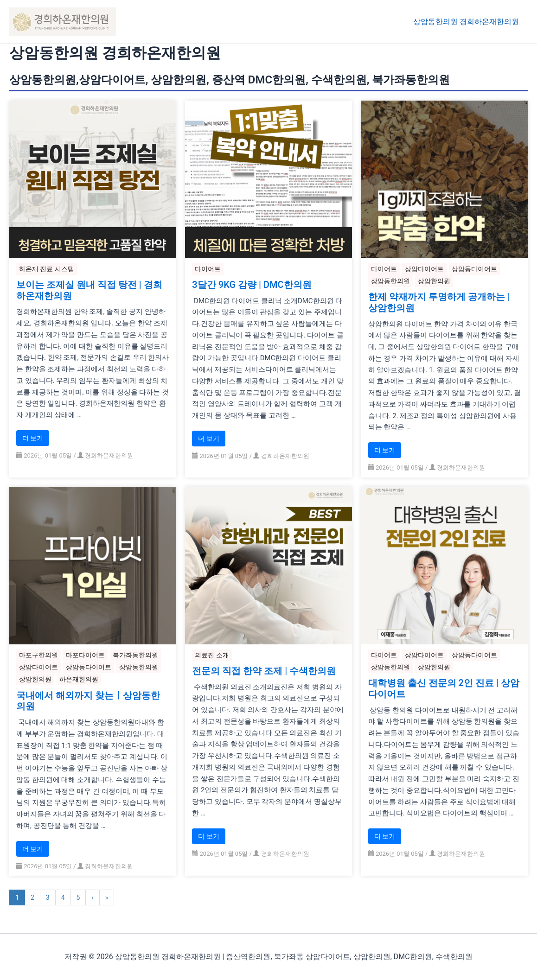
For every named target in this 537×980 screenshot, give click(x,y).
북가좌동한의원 (135, 655)
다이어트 (208, 269)
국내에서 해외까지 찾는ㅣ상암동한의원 (88, 701)
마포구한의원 (38, 655)
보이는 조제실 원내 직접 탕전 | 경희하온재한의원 (89, 291)
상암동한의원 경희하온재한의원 (467, 22)
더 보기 (33, 438)
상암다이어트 (424, 269)
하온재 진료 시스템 (47, 269)
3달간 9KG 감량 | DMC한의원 (252, 285)
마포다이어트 (85, 655)
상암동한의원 (390, 281)
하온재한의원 (79, 680)
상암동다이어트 (474, 269)
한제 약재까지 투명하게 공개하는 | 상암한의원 (439, 303)
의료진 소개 (212, 655)
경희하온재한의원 (109, 455)
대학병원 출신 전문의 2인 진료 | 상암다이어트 (444, 689)
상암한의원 (434, 281)
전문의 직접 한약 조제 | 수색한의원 (264, 672)
